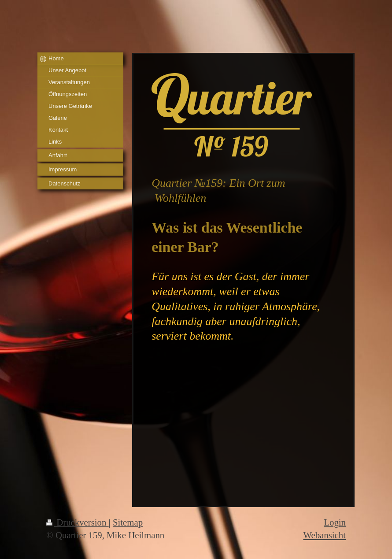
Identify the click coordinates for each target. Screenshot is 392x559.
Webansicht (324, 535)
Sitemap (128, 522)
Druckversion (78, 522)
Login (335, 522)
